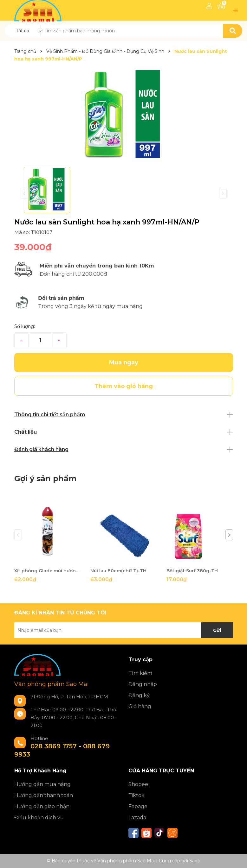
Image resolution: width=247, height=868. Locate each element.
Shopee (138, 784)
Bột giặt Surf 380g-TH (192, 571)
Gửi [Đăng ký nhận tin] (217, 630)
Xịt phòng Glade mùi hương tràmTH (48, 571)
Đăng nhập (143, 684)
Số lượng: (25, 326)
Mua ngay (124, 362)
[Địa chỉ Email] (124, 630)
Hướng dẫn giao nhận (42, 806)
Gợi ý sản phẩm (45, 478)
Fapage (138, 806)
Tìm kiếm (140, 673)
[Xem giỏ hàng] (221, 6)
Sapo (195, 861)
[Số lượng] (40, 340)
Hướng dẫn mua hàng (42, 784)
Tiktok (136, 795)
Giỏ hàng (140, 706)
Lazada (137, 818)
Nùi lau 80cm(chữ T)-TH (118, 571)
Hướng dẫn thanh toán (44, 795)
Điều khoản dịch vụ (39, 818)
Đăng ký (139, 695)
